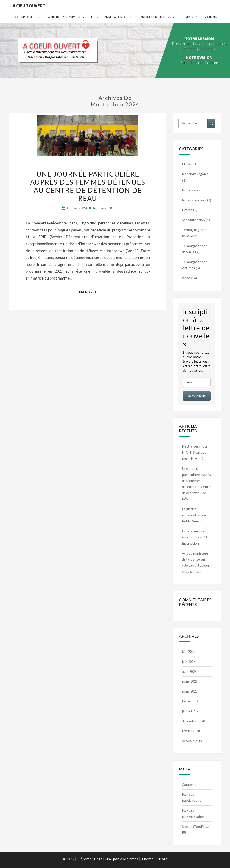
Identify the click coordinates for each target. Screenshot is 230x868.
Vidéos (187, 278)
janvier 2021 (191, 711)
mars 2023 (190, 681)
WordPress (129, 859)
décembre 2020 (194, 721)
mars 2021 (190, 691)
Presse (187, 210)
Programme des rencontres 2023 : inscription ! (195, 537)
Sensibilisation (193, 220)
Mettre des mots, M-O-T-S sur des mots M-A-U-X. (195, 452)
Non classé (190, 190)
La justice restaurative (64, 17)
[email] (197, 382)
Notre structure (194, 200)
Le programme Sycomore (110, 17)
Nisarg (162, 859)
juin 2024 (189, 662)
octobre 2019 (192, 741)
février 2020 (191, 731)
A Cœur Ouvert (29, 6)
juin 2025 (189, 651)
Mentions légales (195, 174)
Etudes (187, 164)
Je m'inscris (197, 396)
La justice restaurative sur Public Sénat (194, 515)
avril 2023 (189, 671)
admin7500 (103, 208)
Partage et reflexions (155, 17)
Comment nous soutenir (199, 17)
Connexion (190, 784)
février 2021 (191, 701)
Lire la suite (89, 291)
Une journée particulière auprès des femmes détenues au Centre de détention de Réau (88, 186)
